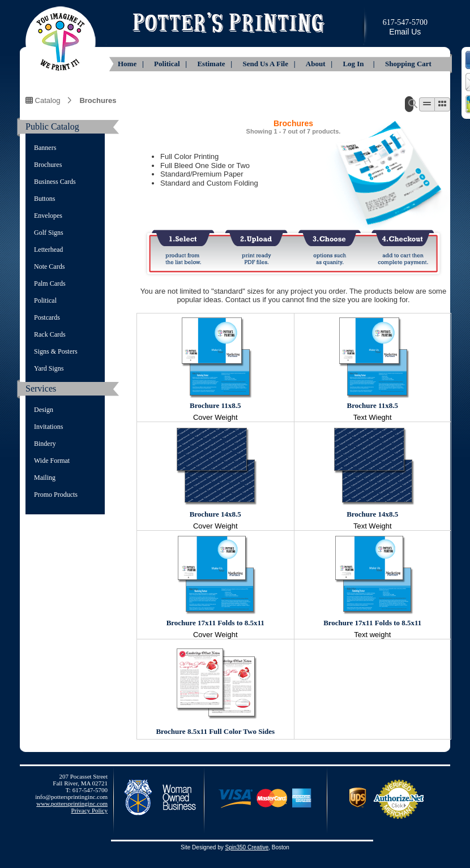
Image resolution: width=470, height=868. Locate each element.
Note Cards (49, 267)
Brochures (98, 100)
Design (44, 410)
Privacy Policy (89, 810)
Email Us (405, 32)
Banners (45, 148)
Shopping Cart (408, 64)
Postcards (47, 317)
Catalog (43, 100)
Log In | (360, 64)
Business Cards (55, 182)
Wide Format (52, 461)
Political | (171, 64)
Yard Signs (49, 368)
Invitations (48, 427)
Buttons (44, 199)
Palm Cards (50, 283)
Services (41, 388)
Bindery (45, 444)
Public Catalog (52, 126)
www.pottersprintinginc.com (72, 803)
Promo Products (56, 495)
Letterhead (48, 250)
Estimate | (215, 64)
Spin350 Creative (247, 847)
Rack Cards (50, 334)
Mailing (45, 478)
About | (320, 64)
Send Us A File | (270, 64)
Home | (132, 64)
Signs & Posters (56, 351)
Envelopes (48, 216)
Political (45, 300)
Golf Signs (49, 233)
